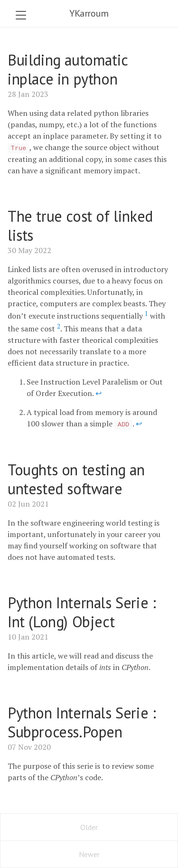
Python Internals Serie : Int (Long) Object (82, 612)
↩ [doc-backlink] (98, 393)
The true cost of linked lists (80, 226)
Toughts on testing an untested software (76, 479)
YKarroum (89, 13)
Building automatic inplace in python (68, 69)
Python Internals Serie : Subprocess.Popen (82, 722)
